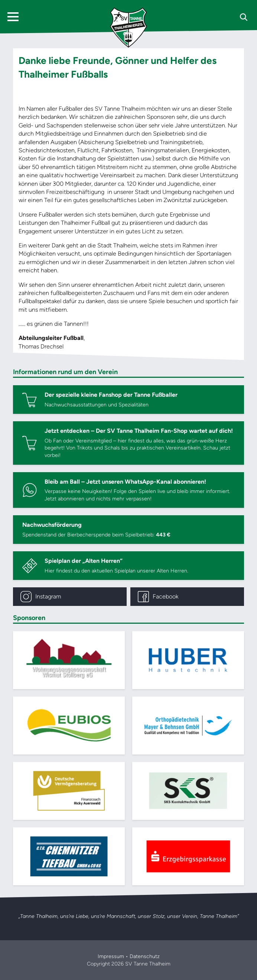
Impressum (111, 956)
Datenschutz (145, 956)
